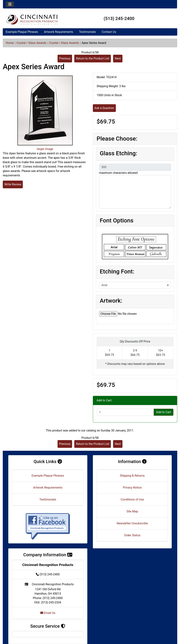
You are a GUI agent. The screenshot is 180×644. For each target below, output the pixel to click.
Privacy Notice (132, 488)
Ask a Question (104, 108)
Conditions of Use (132, 499)
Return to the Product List (93, 58)
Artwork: (111, 301)
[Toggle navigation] (10, 4)
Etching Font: (117, 271)
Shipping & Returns (132, 476)
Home (10, 43)
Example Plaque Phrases (22, 32)
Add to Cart (164, 412)
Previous (65, 58)
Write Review (13, 184)
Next (118, 58)
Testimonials (87, 32)
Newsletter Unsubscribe (132, 523)
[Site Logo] (32, 19)
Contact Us (109, 32)
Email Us (48, 613)
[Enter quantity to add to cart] (125, 412)
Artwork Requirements (59, 32)
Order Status (132, 535)
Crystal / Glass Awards (31, 43)
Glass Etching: (119, 153)
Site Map (132, 511)
